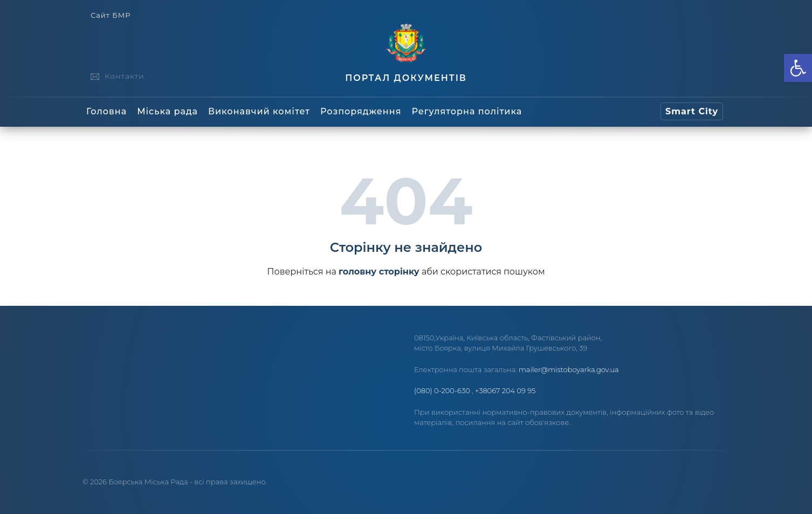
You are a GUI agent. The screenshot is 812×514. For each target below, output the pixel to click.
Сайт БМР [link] (111, 15)
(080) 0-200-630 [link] (442, 390)
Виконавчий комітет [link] (259, 111)
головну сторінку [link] (379, 272)
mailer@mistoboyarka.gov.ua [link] (569, 369)
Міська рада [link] (167, 111)
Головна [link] (106, 111)
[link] (798, 68)
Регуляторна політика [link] (467, 111)
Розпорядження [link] (361, 111)
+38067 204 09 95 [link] (505, 390)
